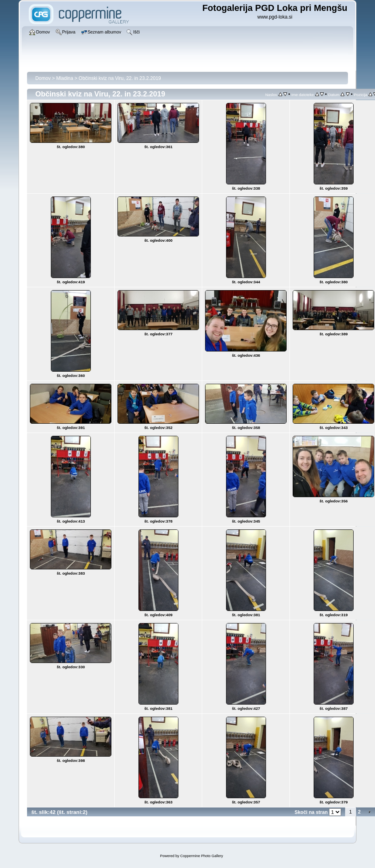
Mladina (65, 78)
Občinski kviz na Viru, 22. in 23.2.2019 (120, 78)
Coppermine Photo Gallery (201, 856)
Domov (43, 78)
